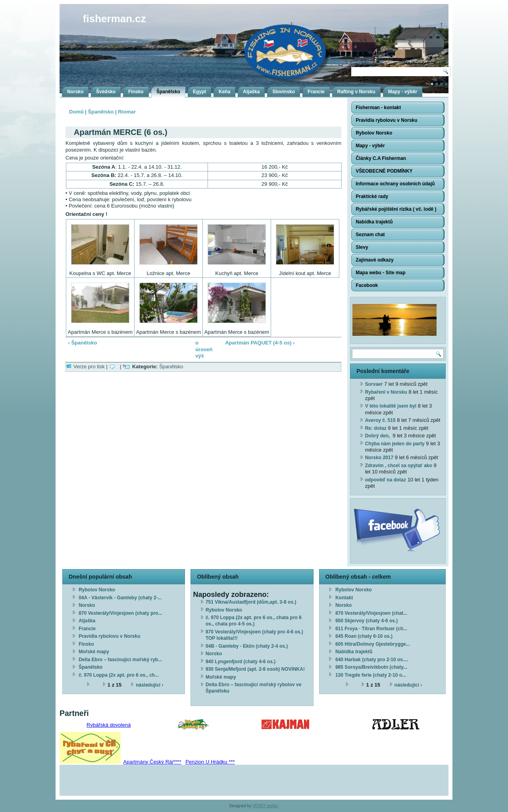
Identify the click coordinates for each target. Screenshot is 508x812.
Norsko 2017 (379, 458)
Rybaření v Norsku (386, 392)
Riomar (127, 112)
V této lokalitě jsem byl (391, 406)
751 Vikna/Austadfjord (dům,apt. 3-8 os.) (251, 602)
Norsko (75, 92)
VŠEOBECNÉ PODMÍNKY (384, 171)
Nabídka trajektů (374, 222)
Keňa (224, 92)
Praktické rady (372, 196)
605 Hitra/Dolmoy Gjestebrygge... (373, 644)
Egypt (199, 92)
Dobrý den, (378, 436)
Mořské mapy (94, 652)
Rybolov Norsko (374, 133)
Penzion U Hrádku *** (210, 762)
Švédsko (106, 92)
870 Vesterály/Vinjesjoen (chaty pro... (120, 613)
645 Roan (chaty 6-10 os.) (364, 636)
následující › (149, 685)
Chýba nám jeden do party (395, 444)
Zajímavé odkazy (374, 260)
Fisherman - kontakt (378, 108)
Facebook (367, 285)
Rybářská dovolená (109, 725)
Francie (316, 92)
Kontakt (344, 598)
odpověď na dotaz (386, 480)
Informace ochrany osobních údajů (395, 184)
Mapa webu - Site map (380, 273)
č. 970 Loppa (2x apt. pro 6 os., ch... (119, 675)
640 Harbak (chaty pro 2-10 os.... (372, 660)
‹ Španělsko (83, 343)
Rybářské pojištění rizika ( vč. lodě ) (396, 209)
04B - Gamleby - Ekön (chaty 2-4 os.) (247, 646)
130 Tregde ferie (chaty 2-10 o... (371, 675)
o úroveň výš (201, 349)
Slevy (362, 247)
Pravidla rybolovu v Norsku (386, 120)
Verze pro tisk (89, 367)
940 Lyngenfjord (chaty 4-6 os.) (241, 662)
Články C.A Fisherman (381, 158)
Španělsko (168, 92)
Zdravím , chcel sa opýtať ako (399, 466)
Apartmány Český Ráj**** (152, 762)
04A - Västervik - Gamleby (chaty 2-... (120, 598)
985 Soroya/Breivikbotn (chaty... (371, 667)
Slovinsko (284, 92)
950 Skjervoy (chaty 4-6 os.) (367, 621)
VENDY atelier (265, 806)
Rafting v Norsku (356, 92)
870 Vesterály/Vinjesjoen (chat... (371, 613)
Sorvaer (374, 384)
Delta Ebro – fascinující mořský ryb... (120, 660)
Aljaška (251, 92)
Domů (76, 112)
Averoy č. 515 (380, 420)
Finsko (136, 92)
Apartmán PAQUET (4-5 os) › (260, 343)
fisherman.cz (114, 19)
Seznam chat (370, 235)
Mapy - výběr (403, 92)
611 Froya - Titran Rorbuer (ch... (371, 629)
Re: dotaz (376, 428)
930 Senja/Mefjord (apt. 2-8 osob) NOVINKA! (255, 669)
